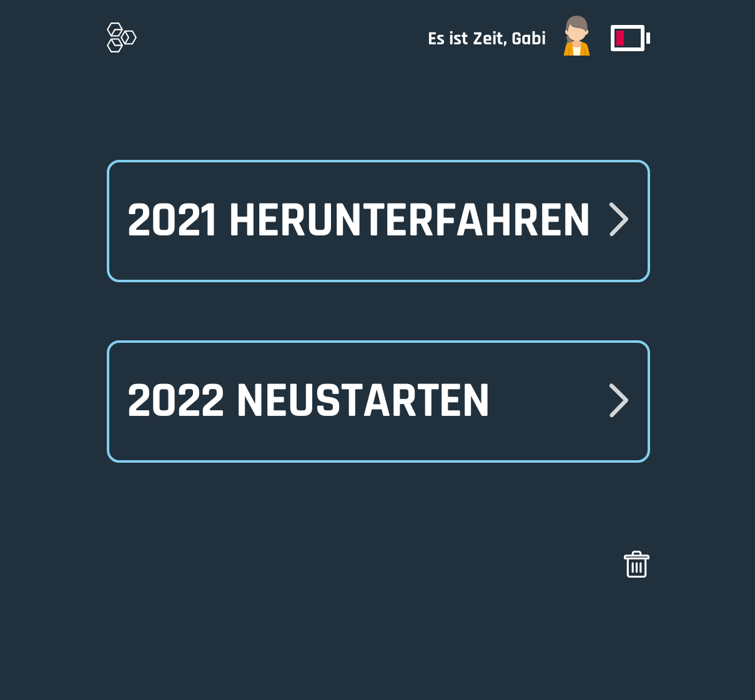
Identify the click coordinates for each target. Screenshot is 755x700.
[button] (378, 401)
